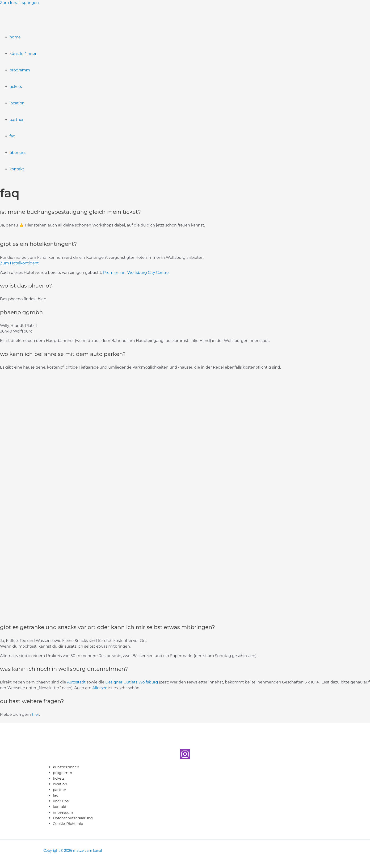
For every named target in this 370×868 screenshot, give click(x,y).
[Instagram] (185, 759)
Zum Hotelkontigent (19, 263)
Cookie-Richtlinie (68, 824)
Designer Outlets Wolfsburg (132, 682)
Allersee (100, 688)
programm (20, 70)
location (17, 103)
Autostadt (76, 682)
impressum (63, 812)
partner (17, 120)
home (15, 37)
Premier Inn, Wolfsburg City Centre (136, 273)
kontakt (17, 169)
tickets (16, 87)
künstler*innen (23, 54)
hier (36, 714)
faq (13, 136)
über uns (18, 153)
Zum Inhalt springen (19, 3)
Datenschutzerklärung (73, 818)
